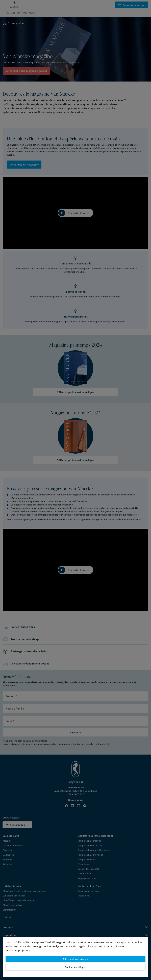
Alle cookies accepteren (75, 959)
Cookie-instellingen (75, 967)
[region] (75, 957)
